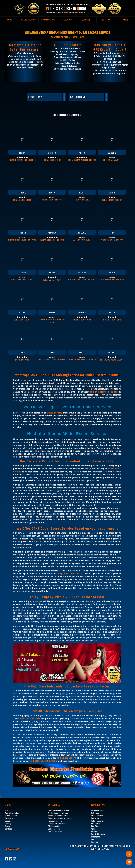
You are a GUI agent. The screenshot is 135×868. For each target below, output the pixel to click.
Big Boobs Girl (54, 826)
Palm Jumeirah (98, 821)
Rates (7, 826)
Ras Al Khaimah (98, 834)
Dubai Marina (97, 816)
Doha (93, 839)
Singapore (96, 837)
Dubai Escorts (11, 816)
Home (7, 810)
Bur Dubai (96, 824)
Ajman (94, 829)
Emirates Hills (97, 810)
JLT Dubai (95, 813)
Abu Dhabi (96, 826)
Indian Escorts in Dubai (58, 810)
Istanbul (95, 842)
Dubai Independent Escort (60, 818)
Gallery (8, 824)
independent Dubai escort (70, 574)
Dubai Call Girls (55, 832)
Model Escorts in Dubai (58, 813)
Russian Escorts (55, 821)
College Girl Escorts (57, 824)
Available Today (12, 813)
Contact (8, 829)
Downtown (96, 818)
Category (9, 818)
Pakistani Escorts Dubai (59, 816)
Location (9, 821)
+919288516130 (77, 37)
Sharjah (95, 832)
